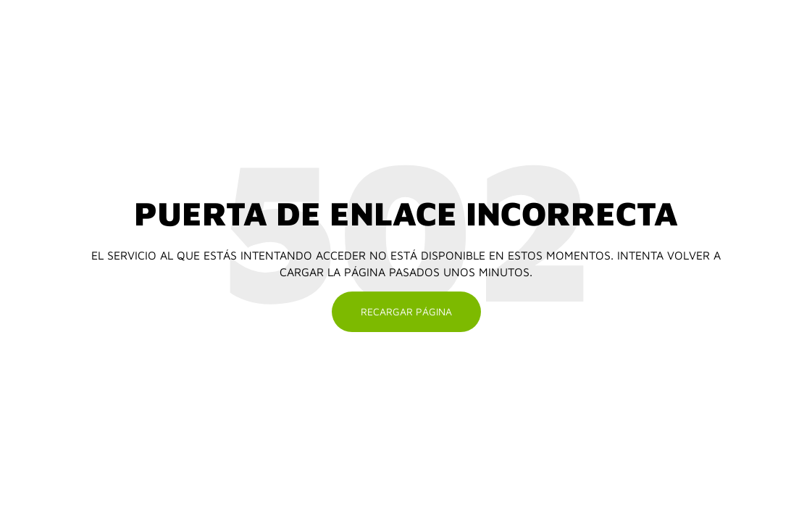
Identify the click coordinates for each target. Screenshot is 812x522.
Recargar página (406, 311)
